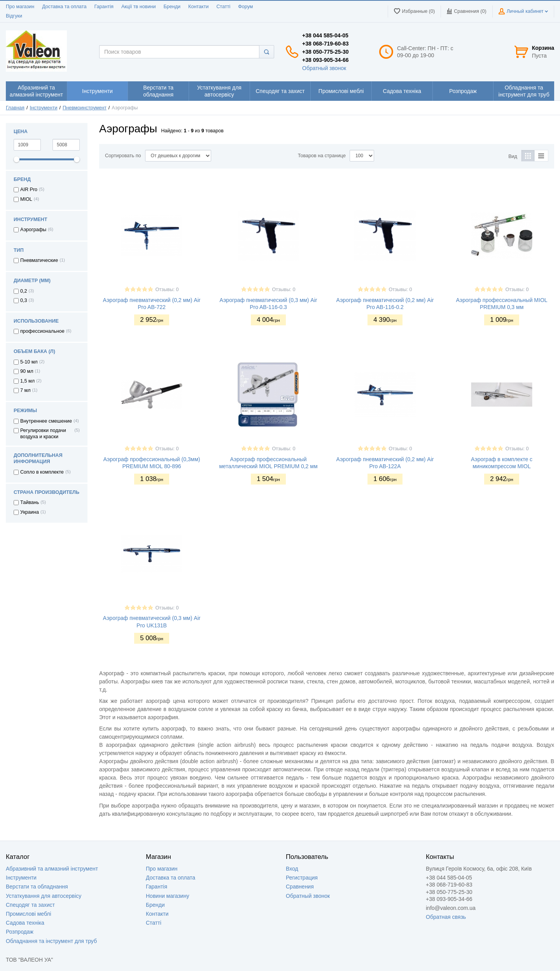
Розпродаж (20, 932)
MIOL (26, 199)
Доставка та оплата (64, 7)
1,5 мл (27, 381)
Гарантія (104, 7)
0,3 (24, 300)
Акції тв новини (139, 7)
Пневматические (39, 260)
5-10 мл (29, 362)
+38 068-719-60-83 (325, 44)
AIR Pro (29, 190)
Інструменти (44, 108)
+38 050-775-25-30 (325, 52)
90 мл (27, 371)
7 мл (25, 390)
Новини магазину (167, 896)
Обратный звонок (324, 68)
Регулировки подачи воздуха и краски (43, 434)
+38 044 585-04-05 (325, 35)
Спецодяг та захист (30, 905)
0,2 (24, 291)
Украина (30, 512)
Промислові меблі (29, 914)
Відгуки (14, 16)
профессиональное (42, 331)
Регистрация (302, 878)
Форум (245, 7)
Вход (292, 869)
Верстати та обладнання (37, 887)
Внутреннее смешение (46, 421)
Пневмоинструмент (85, 108)
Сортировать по (123, 156)
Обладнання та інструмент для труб (51, 941)
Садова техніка (25, 923)
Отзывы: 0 (167, 290)
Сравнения (300, 887)
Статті (223, 7)
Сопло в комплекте (42, 472)
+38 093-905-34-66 (325, 60)
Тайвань (30, 502)
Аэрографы (33, 230)
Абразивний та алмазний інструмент (52, 869)
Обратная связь (446, 917)
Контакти (198, 7)
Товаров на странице (322, 156)
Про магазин (20, 7)
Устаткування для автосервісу (44, 896)
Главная (15, 108)
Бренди (172, 7)
